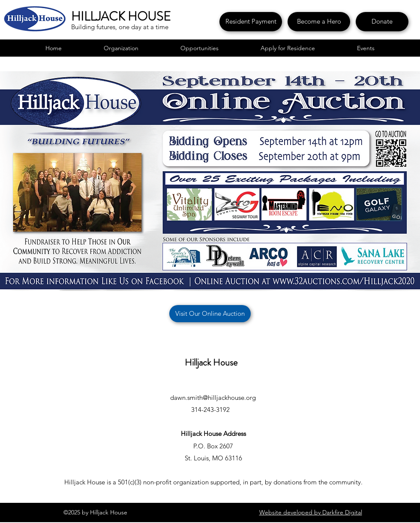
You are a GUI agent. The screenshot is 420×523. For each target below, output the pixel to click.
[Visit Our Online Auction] (210, 314)
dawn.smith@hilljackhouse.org (213, 398)
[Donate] (382, 22)
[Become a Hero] (319, 22)
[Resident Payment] (251, 22)
